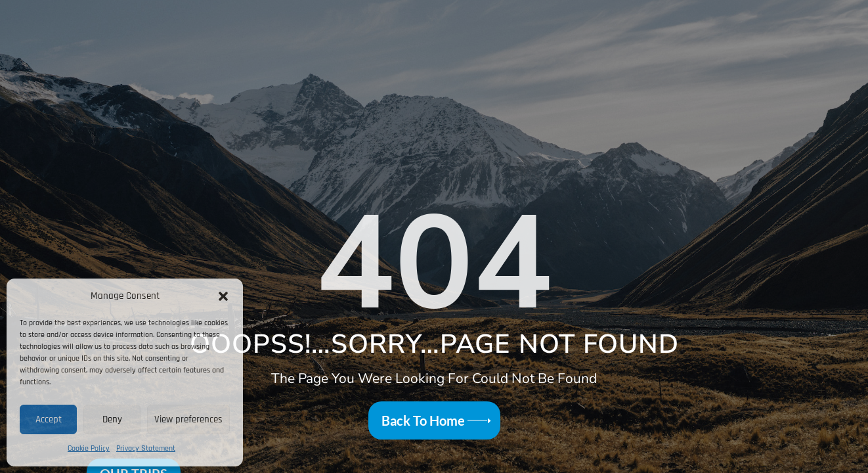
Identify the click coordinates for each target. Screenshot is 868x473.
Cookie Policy (89, 448)
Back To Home (423, 420)
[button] (223, 296)
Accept (49, 419)
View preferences (188, 419)
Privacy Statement (146, 448)
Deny (112, 419)
